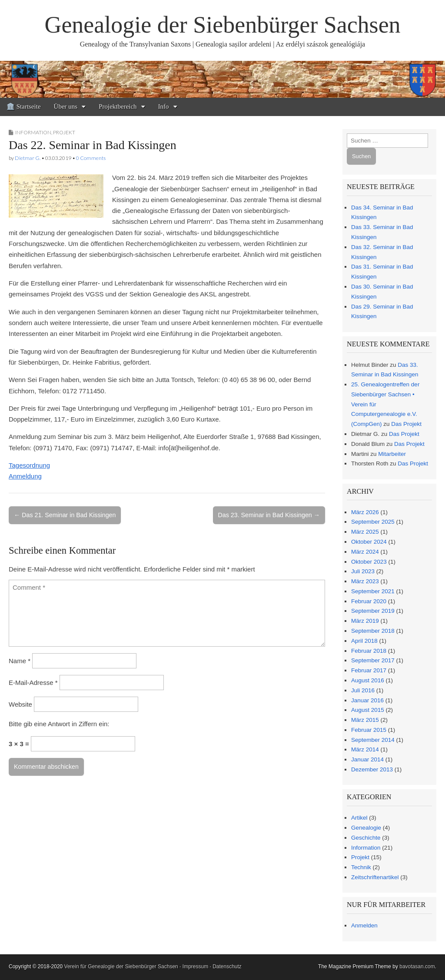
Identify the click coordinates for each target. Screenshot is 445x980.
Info (164, 106)
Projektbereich (118, 106)
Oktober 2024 (369, 542)
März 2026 (365, 512)
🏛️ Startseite (24, 106)
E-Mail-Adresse (33, 683)
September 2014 (373, 740)
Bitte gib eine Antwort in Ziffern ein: (59, 724)
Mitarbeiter (392, 454)
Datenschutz (227, 967)
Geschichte (366, 838)
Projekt (64, 132)
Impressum (195, 967)
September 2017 (373, 660)
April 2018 (364, 641)
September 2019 (373, 611)
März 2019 (365, 621)
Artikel (359, 818)
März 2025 (365, 532)
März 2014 (365, 749)
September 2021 (373, 591)
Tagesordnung (29, 465)
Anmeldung (25, 476)
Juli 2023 (363, 571)
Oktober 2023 (369, 562)
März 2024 (365, 552)
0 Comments (91, 158)
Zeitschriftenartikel (375, 877)
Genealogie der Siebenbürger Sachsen (222, 25)
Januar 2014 (367, 759)
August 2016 (368, 680)
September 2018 (373, 631)
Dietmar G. (28, 158)
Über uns (66, 106)
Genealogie (366, 828)
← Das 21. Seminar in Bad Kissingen (65, 515)
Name (20, 661)
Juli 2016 (363, 690)
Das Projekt (406, 424)
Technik (361, 867)
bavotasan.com (417, 967)
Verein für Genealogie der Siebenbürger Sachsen (121, 967)
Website (20, 704)
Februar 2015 (369, 730)
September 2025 (373, 522)
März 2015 (365, 720)
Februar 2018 (369, 651)
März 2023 (365, 581)
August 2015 (368, 710)
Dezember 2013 (372, 769)
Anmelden (364, 925)
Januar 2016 (367, 700)
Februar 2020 (369, 601)
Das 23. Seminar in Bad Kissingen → (269, 515)
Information (33, 132)
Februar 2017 (369, 670)
